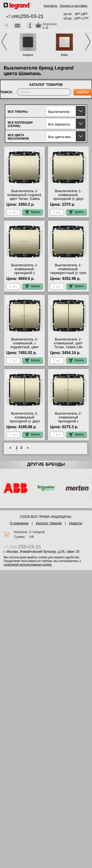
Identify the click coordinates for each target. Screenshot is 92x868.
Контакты (50, 6)
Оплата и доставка (73, 6)
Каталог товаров (49, 523)
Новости (76, 523)
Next (88, 42)
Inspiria (28, 55)
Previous (4, 42)
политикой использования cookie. (28, 564)
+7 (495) (25, 17)
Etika (64, 55)
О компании (19, 523)
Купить (33, 212)
